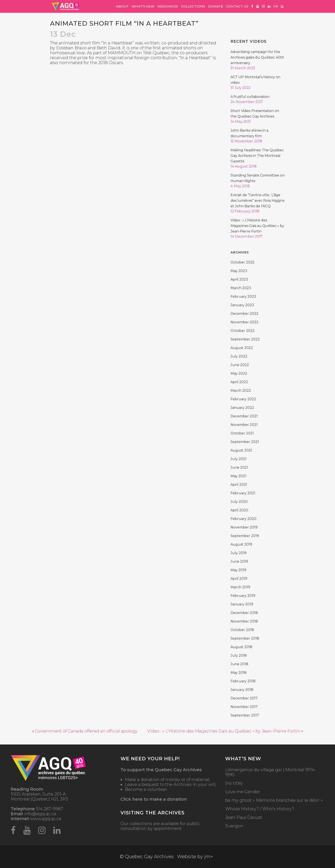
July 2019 (239, 553)
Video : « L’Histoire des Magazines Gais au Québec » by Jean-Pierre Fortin (257, 226)
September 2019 (245, 536)
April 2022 (239, 382)
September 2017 (245, 715)
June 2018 (239, 664)
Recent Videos (249, 41)
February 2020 (243, 519)
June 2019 (239, 561)
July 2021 (239, 459)
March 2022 (241, 391)
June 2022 (240, 365)
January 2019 (242, 604)
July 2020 (239, 502)
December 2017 (244, 698)
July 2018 (239, 655)
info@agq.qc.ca (33, 814)
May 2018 (239, 673)
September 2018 (245, 638)
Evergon (234, 826)
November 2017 (244, 707)
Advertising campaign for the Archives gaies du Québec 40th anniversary (257, 57)
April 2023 (239, 279)
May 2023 (239, 271)
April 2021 (239, 485)
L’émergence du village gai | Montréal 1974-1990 (271, 772)
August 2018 (241, 647)
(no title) (234, 783)
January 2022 (242, 408)
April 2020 (239, 510)
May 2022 (239, 373)
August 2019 (241, 544)
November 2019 (244, 527)
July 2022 (239, 356)
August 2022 (242, 348)
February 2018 (243, 681)
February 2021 (243, 493)
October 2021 (242, 433)
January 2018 (242, 690)
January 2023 (242, 305)
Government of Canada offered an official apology (86, 731)
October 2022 (243, 331)
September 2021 (245, 442)
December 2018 (244, 613)
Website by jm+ (195, 857)
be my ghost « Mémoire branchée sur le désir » (274, 800)
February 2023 (243, 296)
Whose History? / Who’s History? (260, 809)
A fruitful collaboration (250, 97)
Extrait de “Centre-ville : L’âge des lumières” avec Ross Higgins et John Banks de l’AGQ (257, 201)
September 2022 (245, 339)
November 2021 (244, 425)
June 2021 (239, 467)
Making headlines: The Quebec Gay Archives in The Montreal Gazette (257, 156)
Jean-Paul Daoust (244, 817)
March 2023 (241, 288)
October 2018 (242, 630)
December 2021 (244, 416)
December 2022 (245, 314)
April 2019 (239, 579)
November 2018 (244, 621)
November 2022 (245, 322)
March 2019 (240, 587)
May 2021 (238, 476)
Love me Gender (243, 792)
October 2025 (242, 262)
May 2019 (238, 570)
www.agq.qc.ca (36, 819)
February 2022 (243, 399)
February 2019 (243, 596)
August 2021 (241, 450)
